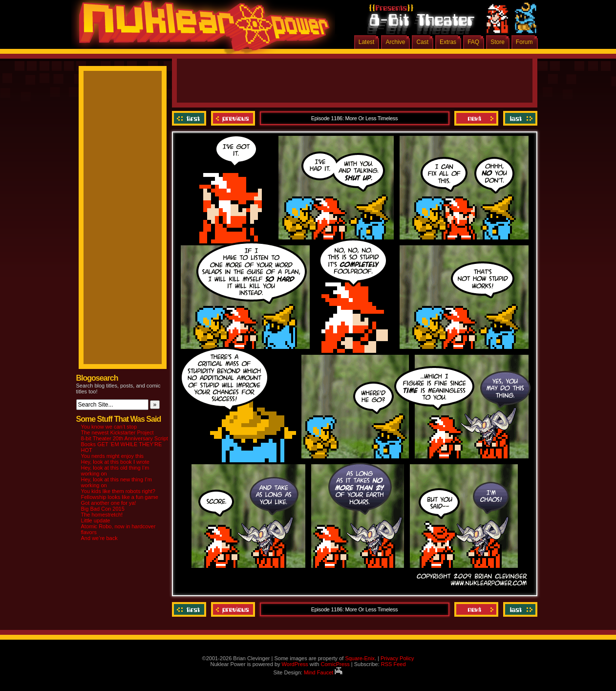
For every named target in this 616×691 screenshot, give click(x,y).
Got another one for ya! (109, 503)
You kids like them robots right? (118, 491)
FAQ (473, 42)
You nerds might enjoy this (113, 456)
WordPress (295, 664)
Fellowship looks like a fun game (120, 497)
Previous (233, 118)
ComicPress (335, 664)
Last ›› (519, 118)
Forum (524, 42)
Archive (395, 42)
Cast (422, 42)
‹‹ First (190, 118)
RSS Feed (393, 664)
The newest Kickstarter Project (117, 432)
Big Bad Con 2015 (103, 509)
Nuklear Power (201, 29)
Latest (367, 42)
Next (476, 118)
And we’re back (99, 538)
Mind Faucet (323, 672)
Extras (448, 42)
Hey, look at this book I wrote (115, 462)
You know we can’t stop (109, 427)
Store (498, 42)
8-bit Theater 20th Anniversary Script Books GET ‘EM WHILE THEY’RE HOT (125, 444)
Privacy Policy (397, 658)
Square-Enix (360, 658)
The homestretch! (102, 515)
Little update (96, 520)
